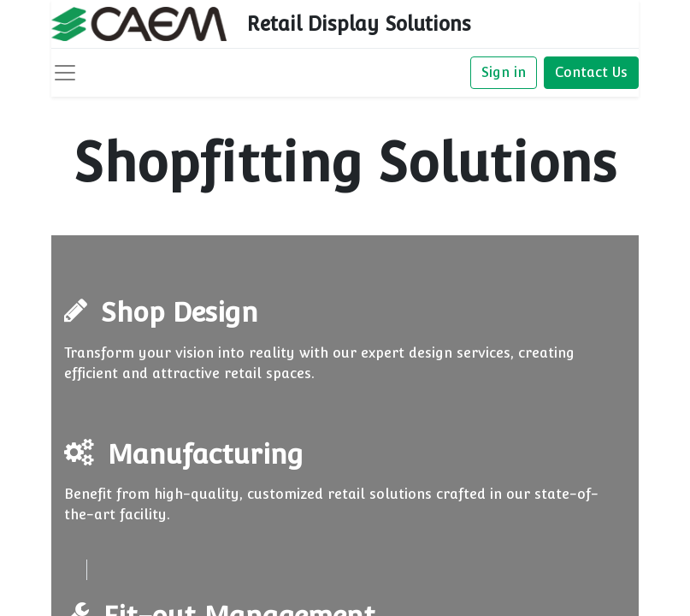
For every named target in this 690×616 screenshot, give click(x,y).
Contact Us (591, 72)
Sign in (504, 72)
